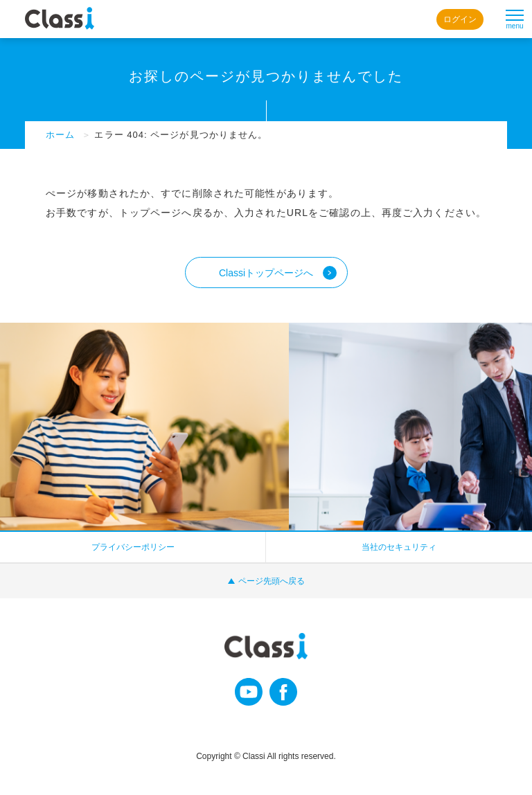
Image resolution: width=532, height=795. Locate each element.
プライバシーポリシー (133, 547)
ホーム (60, 135)
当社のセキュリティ (399, 547)
